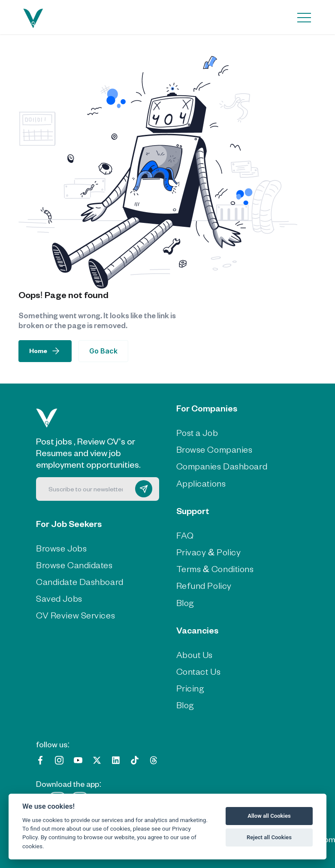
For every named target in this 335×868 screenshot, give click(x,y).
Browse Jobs (61, 548)
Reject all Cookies (269, 837)
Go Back (103, 351)
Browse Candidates (74, 565)
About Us (195, 654)
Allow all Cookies (269, 816)
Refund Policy (204, 585)
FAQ (185, 535)
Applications (201, 483)
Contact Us (199, 671)
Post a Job (197, 432)
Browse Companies (214, 449)
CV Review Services (75, 615)
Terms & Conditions (215, 568)
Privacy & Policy (209, 552)
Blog (185, 602)
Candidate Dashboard (80, 581)
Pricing (190, 688)
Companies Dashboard (222, 466)
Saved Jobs (59, 598)
